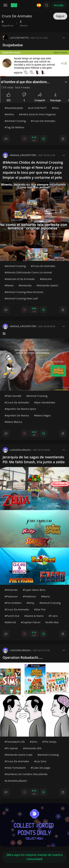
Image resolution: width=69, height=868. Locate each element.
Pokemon (12, 596)
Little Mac (53, 622)
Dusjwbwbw (13, 45)
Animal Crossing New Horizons (25, 292)
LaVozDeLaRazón (17, 450)
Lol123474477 (38, 108)
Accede (59, 5)
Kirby (31, 603)
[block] (64, 38)
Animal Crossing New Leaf (22, 298)
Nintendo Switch (48, 285)
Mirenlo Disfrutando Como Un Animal (29, 272)
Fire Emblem (14, 603)
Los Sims (41, 761)
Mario (46, 596)
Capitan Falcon (31, 622)
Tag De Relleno (15, 127)
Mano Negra (43, 415)
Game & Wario (35, 616)
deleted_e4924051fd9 (19, 155)
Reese (10, 285)
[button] (47, 5)
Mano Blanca (14, 422)
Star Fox (41, 609)
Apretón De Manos (18, 415)
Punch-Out (13, 616)
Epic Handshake (45, 402)
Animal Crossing (16, 121)
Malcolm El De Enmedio (20, 279)
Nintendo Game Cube (19, 755)
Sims (34, 742)
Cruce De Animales (44, 121)
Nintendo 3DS (33, 748)
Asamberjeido (15, 108)
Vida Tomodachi (16, 768)
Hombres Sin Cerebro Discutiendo (27, 774)
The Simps (50, 742)
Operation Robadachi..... (23, 657)
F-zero (54, 616)
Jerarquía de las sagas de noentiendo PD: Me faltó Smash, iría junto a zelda (34, 460)
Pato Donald (14, 396)
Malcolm (47, 279)
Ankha (10, 114)
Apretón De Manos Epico (21, 409)
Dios (56, 108)
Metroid (11, 622)
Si (4, 333)
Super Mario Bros (35, 590)
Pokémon (30, 596)
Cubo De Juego (41, 768)
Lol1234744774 (15, 38)
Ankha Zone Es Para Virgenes (38, 114)
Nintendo (26, 285)
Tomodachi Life (16, 742)
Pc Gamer (12, 748)
